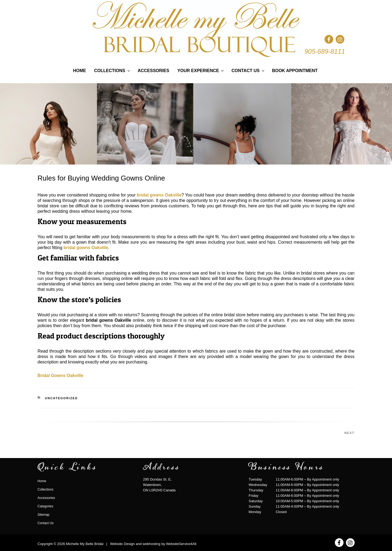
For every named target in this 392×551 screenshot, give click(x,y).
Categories (46, 506)
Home (80, 71)
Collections (113, 71)
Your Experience (201, 71)
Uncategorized (61, 398)
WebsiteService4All (181, 544)
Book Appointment (295, 71)
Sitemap (44, 515)
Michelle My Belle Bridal (85, 544)
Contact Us (248, 71)
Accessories (153, 71)
